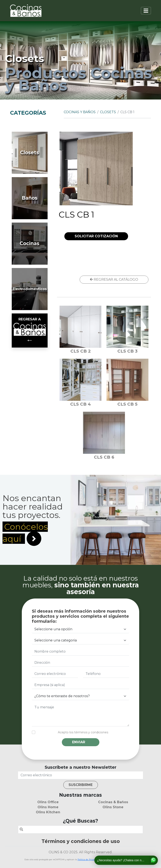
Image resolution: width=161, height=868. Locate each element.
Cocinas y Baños (80, 112)
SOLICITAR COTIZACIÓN (96, 236)
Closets (108, 112)
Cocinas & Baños (113, 802)
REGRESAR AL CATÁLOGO (114, 279)
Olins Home (48, 807)
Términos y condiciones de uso (81, 841)
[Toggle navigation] (146, 11)
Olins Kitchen (48, 812)
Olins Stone (113, 807)
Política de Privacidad (89, 859)
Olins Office (48, 802)
